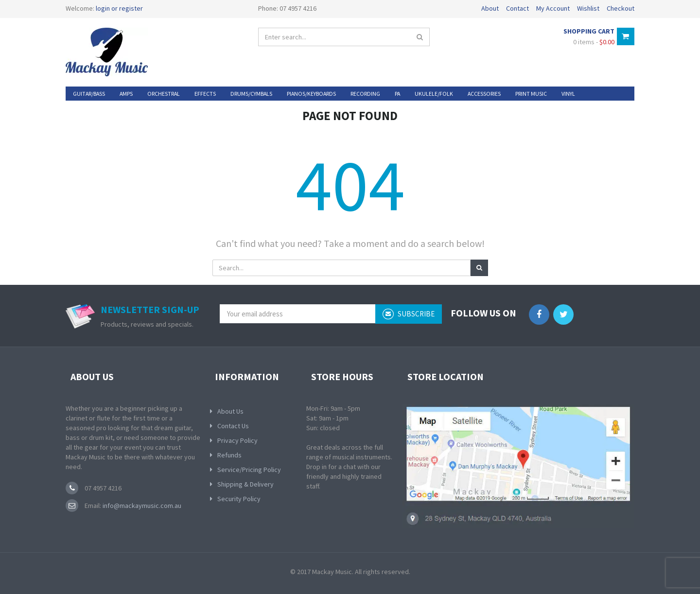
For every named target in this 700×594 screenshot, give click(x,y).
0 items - (594, 42)
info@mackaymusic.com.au (141, 506)
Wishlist (588, 8)
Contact (517, 8)
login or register (119, 8)
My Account (553, 8)
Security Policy (239, 499)
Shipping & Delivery (245, 484)
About (490, 8)
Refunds (229, 455)
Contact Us (233, 426)
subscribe (409, 314)
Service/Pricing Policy (249, 470)
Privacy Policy (237, 440)
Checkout (621, 8)
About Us (230, 411)
